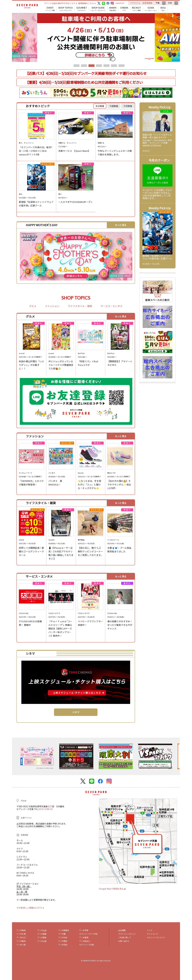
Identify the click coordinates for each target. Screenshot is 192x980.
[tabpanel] (96, 37)
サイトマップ (152, 934)
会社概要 (122, 930)
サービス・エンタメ (111, 306)
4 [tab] (99, 66)
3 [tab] (91, 66)
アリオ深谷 (63, 945)
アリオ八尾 (21, 945)
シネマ (124, 9)
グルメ (33, 306)
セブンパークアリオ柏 (88, 934)
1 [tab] (76, 66)
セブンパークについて (156, 937)
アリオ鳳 (62, 934)
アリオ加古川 (85, 941)
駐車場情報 (147, 3)
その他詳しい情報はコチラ (30, 908)
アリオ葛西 (84, 937)
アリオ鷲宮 (42, 937)
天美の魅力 (113, 9)
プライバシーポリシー (127, 934)
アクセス (135, 3)
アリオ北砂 (63, 937)
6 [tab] (114, 66)
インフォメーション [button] (151, 9)
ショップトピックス (65, 9)
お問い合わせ (124, 941)
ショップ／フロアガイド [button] (98, 9)
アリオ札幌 (21, 934)
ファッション (52, 306)
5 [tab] (106, 66)
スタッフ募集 (136, 9)
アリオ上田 (42, 930)
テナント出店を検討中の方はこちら (61, 3)
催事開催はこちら (87, 3)
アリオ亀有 (21, 941)
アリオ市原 (84, 930)
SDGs (163, 9)
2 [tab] (84, 66)
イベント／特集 (50, 9)
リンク (150, 930)
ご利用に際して (125, 937)
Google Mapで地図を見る (112, 889)
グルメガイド (82, 9)
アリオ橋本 (63, 941)
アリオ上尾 (42, 941)
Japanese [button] (120, 3)
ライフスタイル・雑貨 (80, 306)
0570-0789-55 (46, 809)
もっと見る (121, 225)
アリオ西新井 (64, 930)
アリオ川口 (21, 937)
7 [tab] (121, 66)
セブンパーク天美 (86, 945)
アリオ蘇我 (21, 930)
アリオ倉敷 (42, 934)
